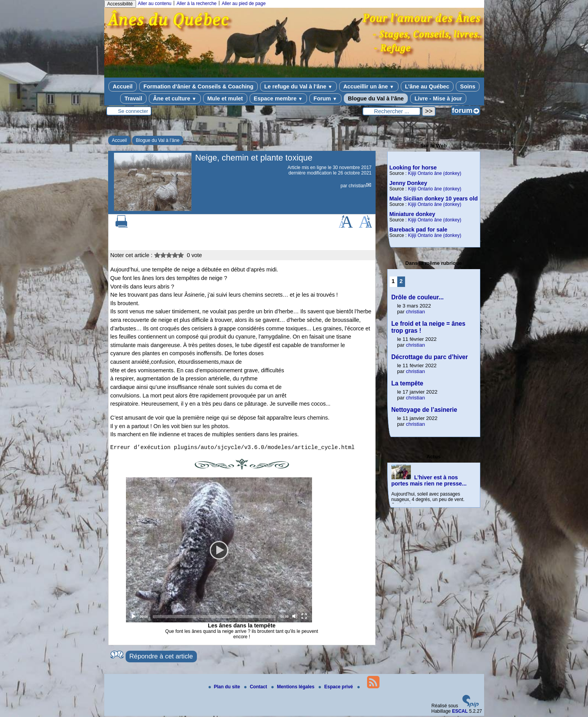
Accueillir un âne (369, 86)
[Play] (219, 551)
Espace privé (336, 688)
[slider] (214, 618)
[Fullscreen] (304, 617)
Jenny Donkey (409, 183)
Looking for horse (413, 168)
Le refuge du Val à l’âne (298, 86)
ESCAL (460, 712)
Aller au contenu (155, 3)
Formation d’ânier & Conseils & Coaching (198, 86)
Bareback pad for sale (419, 230)
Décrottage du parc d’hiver (430, 357)
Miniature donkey (412, 214)
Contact (256, 688)
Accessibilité (120, 4)
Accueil (123, 86)
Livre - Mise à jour (438, 98)
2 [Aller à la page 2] (401, 281)
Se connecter (133, 111)
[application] (219, 551)
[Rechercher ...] (391, 111)
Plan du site (225, 688)
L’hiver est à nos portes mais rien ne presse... (429, 480)
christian (357, 186)
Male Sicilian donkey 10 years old (434, 199)
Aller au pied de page (244, 3)
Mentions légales (293, 688)
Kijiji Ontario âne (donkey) (435, 173)
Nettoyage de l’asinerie (424, 410)
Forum (325, 98)
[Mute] (295, 617)
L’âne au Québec (427, 86)
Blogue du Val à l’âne (376, 98)
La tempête (407, 383)
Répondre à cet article (161, 657)
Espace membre (278, 98)
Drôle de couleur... (418, 297)
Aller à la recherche (196, 3)
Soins (468, 86)
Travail (133, 98)
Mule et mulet (225, 98)
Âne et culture (175, 98)
